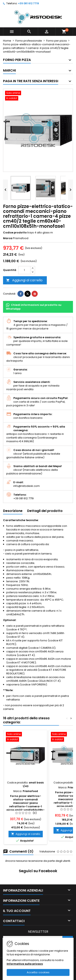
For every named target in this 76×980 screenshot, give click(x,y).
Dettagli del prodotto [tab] (45, 511)
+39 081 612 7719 (28, 3)
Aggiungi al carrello (24, 280)
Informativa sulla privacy (25, 964)
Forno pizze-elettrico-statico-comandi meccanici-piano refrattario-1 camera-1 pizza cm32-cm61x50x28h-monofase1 (26, 805)
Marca (8, 238)
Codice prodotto (15, 233)
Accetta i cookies (38, 972)
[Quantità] (24, 270)
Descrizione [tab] (13, 511)
